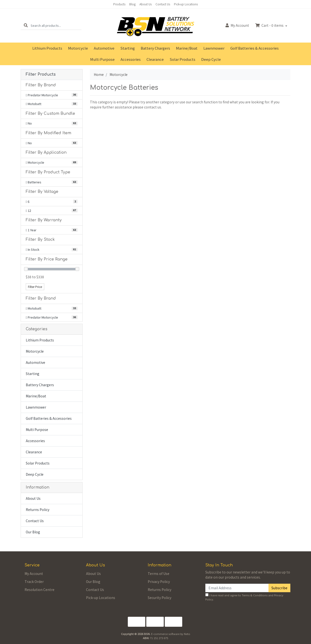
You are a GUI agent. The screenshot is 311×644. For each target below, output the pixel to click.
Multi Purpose (102, 59)
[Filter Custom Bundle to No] (52, 123)
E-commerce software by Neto (171, 634)
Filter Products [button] (41, 74)
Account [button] (237, 25)
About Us (146, 4)
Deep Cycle (211, 59)
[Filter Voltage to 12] (52, 211)
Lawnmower (214, 48)
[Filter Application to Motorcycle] (52, 162)
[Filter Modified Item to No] (52, 143)
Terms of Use (159, 573)
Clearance (155, 59)
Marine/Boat (187, 48)
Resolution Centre (39, 590)
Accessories (131, 59)
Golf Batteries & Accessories (255, 48)
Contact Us (163, 4)
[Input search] (56, 25)
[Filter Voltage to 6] (52, 202)
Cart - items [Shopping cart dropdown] (270, 25)
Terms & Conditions (255, 595)
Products (119, 4)
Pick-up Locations (186, 4)
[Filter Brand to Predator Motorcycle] (52, 95)
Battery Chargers (155, 48)
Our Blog (33, 532)
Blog (132, 4)
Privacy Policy (159, 581)
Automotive (104, 48)
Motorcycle (78, 48)
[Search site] (26, 25)
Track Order (34, 581)
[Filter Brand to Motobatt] (52, 104)
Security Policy (160, 598)
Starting (128, 48)
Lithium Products (47, 48)
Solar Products (182, 59)
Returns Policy (38, 510)
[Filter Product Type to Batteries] (52, 182)
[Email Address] (237, 588)
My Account (34, 573)
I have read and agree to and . (244, 597)
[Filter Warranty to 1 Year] (52, 230)
